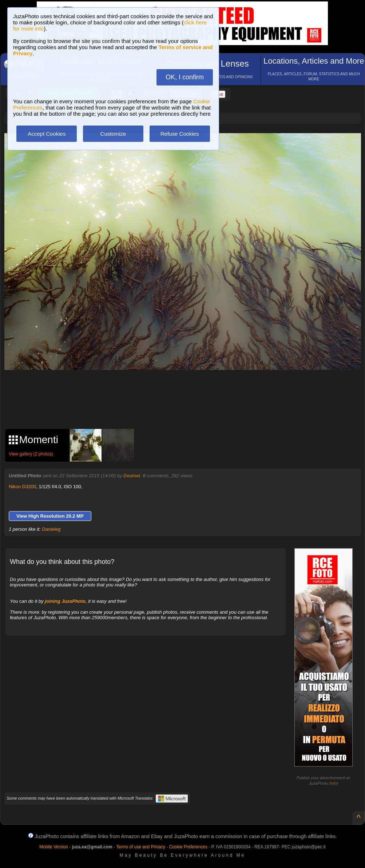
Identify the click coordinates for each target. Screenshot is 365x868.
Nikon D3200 (22, 487)
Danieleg (51, 529)
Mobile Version (54, 847)
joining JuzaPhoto (65, 601)
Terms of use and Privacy (141, 847)
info (334, 783)
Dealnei (132, 476)
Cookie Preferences (188, 847)
